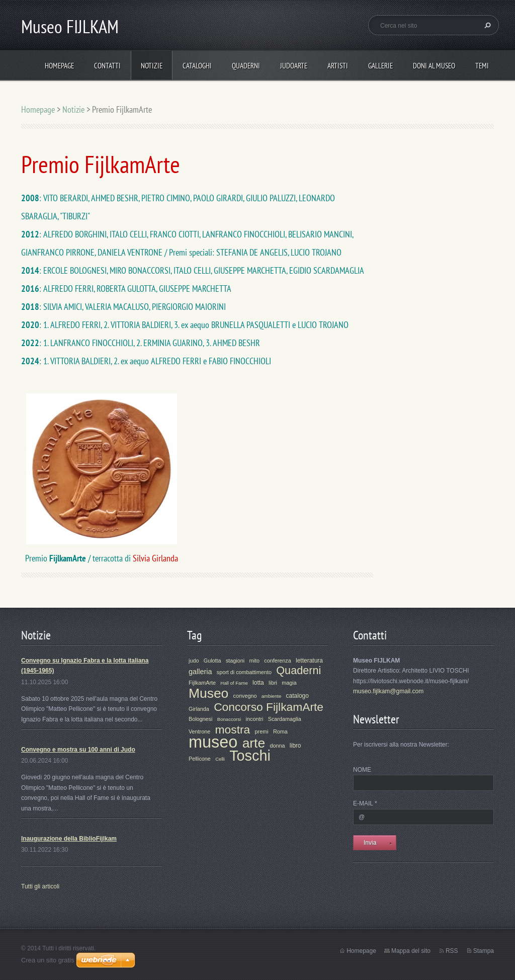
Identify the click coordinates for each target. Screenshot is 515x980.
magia (289, 683)
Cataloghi (197, 66)
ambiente (271, 696)
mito (254, 661)
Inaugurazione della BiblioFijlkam (69, 839)
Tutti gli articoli (40, 886)
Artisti (338, 66)
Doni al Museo (434, 66)
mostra (233, 729)
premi (262, 731)
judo (194, 661)
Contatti (107, 66)
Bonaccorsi (229, 719)
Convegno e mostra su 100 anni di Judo (78, 750)
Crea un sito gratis (48, 960)
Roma (280, 731)
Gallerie (380, 66)
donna (277, 746)
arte (254, 743)
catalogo (297, 696)
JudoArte (294, 66)
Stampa (484, 951)
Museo (208, 693)
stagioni (235, 661)
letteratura (309, 661)
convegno (245, 696)
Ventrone (199, 731)
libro (295, 746)
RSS (452, 951)
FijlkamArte (202, 683)
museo (213, 742)
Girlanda (199, 709)
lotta (258, 683)
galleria (200, 672)
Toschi (250, 756)
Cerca (486, 25)
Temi (482, 66)
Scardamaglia (285, 719)
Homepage (59, 66)
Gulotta (212, 661)
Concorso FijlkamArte (269, 707)
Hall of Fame (234, 683)
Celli (220, 759)
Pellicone (200, 759)
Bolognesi (200, 719)
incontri (255, 719)
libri (273, 683)
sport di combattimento (244, 672)
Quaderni (246, 66)
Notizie (152, 66)
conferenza (277, 661)
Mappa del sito (411, 951)
